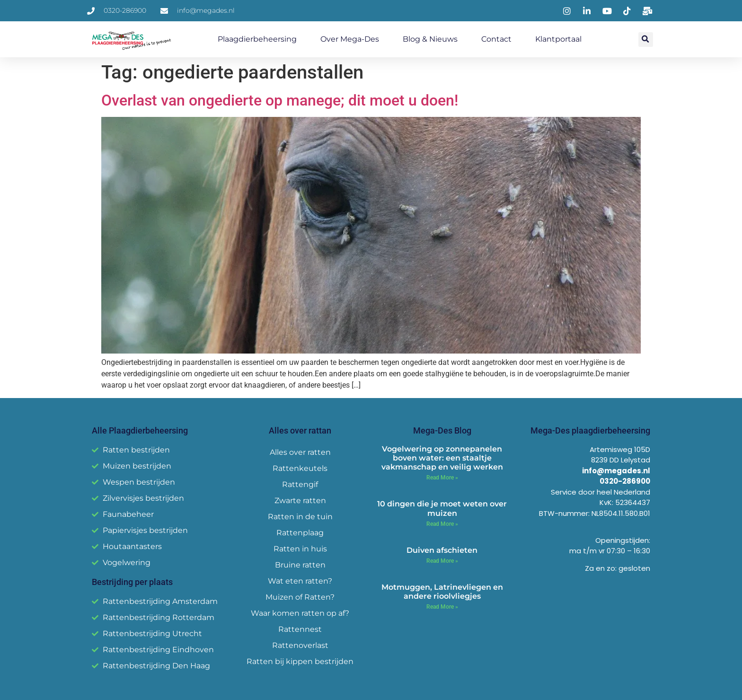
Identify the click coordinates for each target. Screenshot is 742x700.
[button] (646, 40)
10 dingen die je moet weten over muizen (442, 508)
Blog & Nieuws (430, 39)
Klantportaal (558, 39)
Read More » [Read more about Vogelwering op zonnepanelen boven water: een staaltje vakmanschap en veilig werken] (442, 478)
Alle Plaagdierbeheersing (140, 430)
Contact (496, 39)
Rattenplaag (300, 533)
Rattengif (300, 484)
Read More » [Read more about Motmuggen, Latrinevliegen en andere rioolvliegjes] (442, 607)
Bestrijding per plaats (132, 582)
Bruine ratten (300, 565)
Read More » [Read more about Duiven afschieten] (442, 561)
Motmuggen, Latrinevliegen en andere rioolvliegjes (442, 592)
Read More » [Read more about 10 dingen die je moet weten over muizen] (442, 524)
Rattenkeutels (300, 468)
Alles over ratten (300, 452)
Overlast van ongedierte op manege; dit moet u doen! (280, 100)
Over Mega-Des (350, 39)
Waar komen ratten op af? (300, 613)
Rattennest (300, 629)
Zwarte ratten (300, 501)
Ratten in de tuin (300, 517)
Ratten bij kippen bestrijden (300, 661)
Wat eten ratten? (300, 581)
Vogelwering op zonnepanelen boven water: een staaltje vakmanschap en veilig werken (442, 458)
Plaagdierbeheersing (257, 39)
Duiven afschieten (442, 550)
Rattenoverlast (300, 645)
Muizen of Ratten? (300, 597)
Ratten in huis (300, 549)
